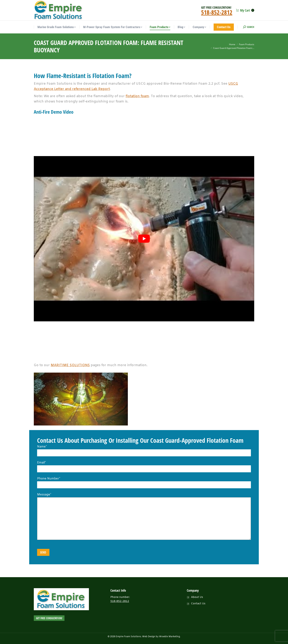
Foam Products (247, 44)
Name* (144, 450)
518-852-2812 (217, 12)
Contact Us (198, 604)
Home (232, 44)
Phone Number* (144, 482)
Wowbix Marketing (169, 637)
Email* (144, 466)
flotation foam (137, 96)
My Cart (245, 10)
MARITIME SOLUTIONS (70, 365)
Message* (144, 497)
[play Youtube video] (144, 239)
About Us (197, 597)
